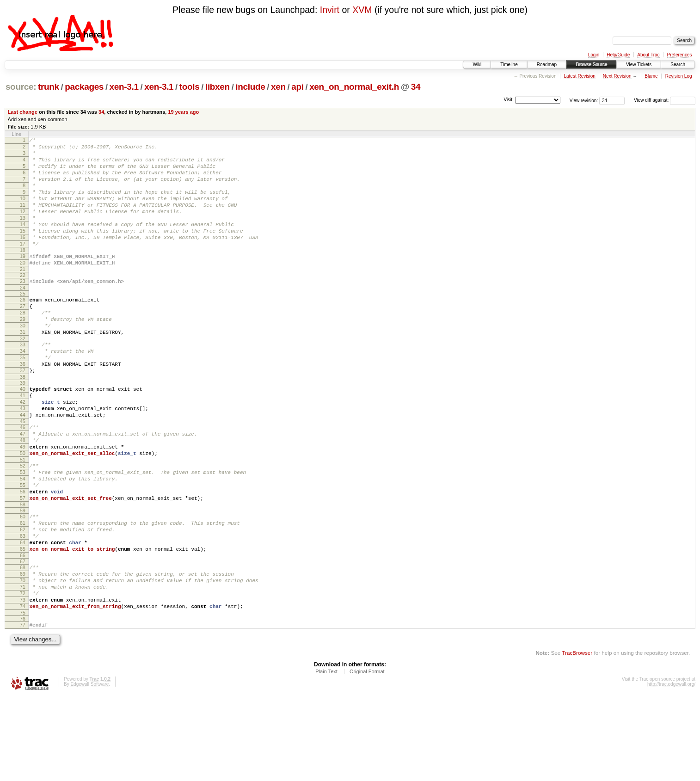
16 (23, 258)
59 (23, 576)
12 (23, 227)
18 (23, 274)
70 (23, 657)
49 (23, 501)
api (297, 87)
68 (23, 641)
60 (23, 582)
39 (23, 426)
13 (23, 234)
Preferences (680, 55)
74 (23, 688)
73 (23, 680)
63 (23, 605)
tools (190, 87)
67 (23, 635)
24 (23, 315)
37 (23, 412)
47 (23, 485)
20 (23, 288)
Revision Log (679, 76)
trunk (49, 87)
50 (23, 509)
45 (23, 471)
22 (23, 301)
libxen (218, 87)
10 (23, 211)
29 (23, 351)
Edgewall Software (89, 769)
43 (23, 455)
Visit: (509, 100)
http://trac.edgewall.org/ (671, 769)
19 (23, 280)
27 (23, 335)
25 (23, 321)
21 (23, 295)
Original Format (367, 756)
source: (21, 87)
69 (23, 649)
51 (23, 517)
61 (23, 590)
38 (23, 420)
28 (23, 343)
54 (23, 538)
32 (23, 375)
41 (23, 440)
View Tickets (639, 65)
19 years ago (183, 112)
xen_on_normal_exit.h (354, 87)
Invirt (330, 10)
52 (23, 523)
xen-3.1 (124, 87)
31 (23, 367)
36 (23, 404)
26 (23, 327)
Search (678, 65)
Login (594, 55)
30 (23, 359)
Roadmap (547, 65)
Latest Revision (579, 76)
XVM (362, 10)
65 (23, 621)
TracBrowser (577, 737)
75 (23, 696)
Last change (23, 112)
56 (23, 554)
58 (23, 570)
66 (23, 629)
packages (84, 87)
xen (278, 87)
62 (23, 597)
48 (23, 493)
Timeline (509, 65)
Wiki (477, 65)
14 (23, 242)
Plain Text (326, 756)
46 (23, 477)
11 (23, 219)
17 (23, 266)
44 (23, 463)
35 (23, 396)
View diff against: (665, 100)
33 (23, 381)
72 (23, 672)
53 (23, 530)
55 (23, 546)
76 (23, 702)
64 (23, 613)
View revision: (584, 100)
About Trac (648, 55)
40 (23, 432)
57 (23, 562)
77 (23, 708)
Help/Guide (618, 55)
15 (23, 250)
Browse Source (591, 65)
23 (23, 307)
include (250, 87)
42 (23, 448)
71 (23, 664)
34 (416, 87)
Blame (651, 76)
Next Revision (617, 76)
